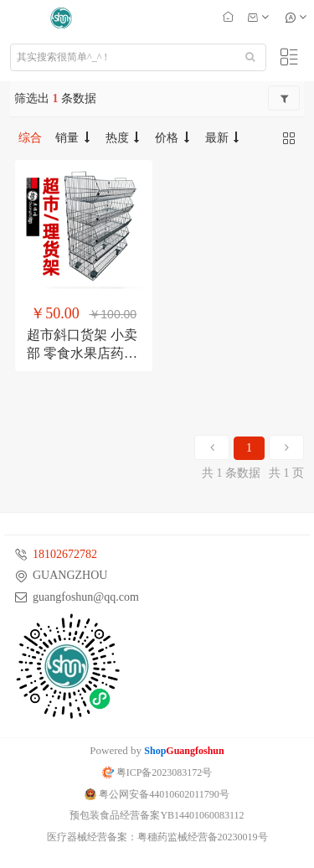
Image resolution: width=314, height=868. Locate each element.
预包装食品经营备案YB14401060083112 (157, 815)
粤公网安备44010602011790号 (157, 794)
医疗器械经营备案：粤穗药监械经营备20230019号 (157, 837)
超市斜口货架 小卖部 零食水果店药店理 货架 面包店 (82, 353)
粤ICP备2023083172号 (157, 772)
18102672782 (65, 554)
